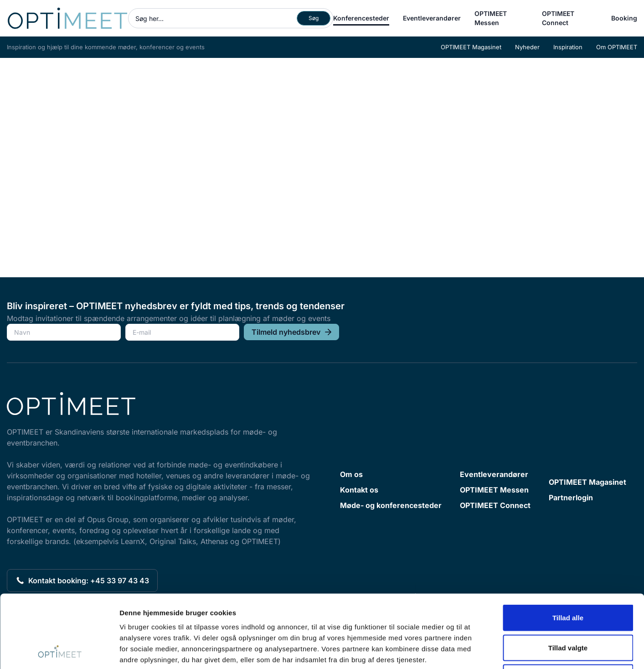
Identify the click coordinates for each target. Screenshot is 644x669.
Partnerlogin (571, 498)
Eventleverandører (432, 18)
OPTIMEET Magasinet (471, 47)
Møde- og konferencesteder (391, 505)
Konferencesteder (361, 18)
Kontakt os (359, 490)
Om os (351, 474)
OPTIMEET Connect (558, 18)
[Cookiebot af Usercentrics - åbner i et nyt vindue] (59, 651)
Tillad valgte (568, 579)
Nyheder (527, 47)
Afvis (568, 609)
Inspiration (568, 47)
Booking (624, 18)
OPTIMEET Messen (491, 18)
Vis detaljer (474, 651)
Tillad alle (568, 549)
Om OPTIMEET (617, 47)
